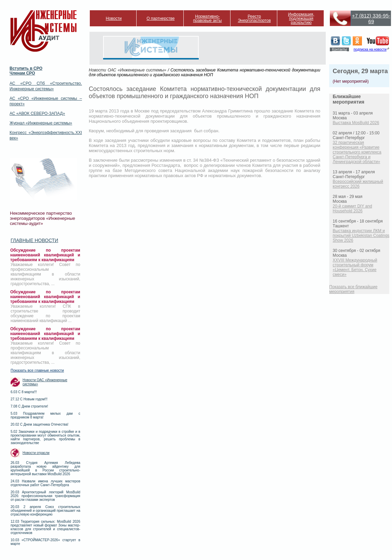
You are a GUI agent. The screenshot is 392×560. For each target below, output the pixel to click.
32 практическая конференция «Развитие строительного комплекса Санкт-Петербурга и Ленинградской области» (357, 152)
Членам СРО (22, 73)
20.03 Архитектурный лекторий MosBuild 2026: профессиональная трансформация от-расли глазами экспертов (45, 496)
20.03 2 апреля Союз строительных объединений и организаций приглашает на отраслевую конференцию (45, 511)
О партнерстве (160, 18)
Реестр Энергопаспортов (254, 18)
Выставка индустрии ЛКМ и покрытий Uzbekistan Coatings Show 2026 (361, 236)
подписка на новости (370, 49)
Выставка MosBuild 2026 (356, 123)
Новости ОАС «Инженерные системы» (45, 382)
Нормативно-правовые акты (208, 18)
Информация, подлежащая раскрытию (301, 18)
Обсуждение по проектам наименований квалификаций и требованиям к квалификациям (45, 255)
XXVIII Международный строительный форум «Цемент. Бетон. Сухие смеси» (355, 267)
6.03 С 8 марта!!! (24, 392)
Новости (114, 18)
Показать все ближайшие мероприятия (353, 289)
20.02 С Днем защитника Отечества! (39, 424)
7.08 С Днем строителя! (29, 406)
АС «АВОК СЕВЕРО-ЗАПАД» (37, 114)
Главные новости (34, 240)
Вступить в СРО (26, 68)
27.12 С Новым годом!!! (29, 399)
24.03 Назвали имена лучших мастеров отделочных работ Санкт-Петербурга (45, 483)
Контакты (339, 49)
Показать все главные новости (37, 370)
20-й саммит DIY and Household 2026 (352, 209)
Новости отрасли (36, 453)
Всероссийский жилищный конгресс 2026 (358, 184)
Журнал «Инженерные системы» (41, 123)
